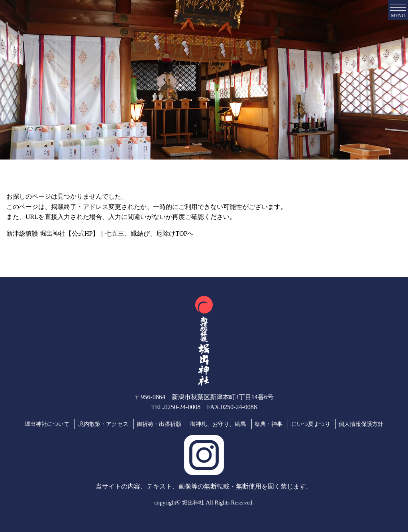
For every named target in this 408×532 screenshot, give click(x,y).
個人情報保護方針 (361, 424)
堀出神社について (47, 424)
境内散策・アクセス (103, 424)
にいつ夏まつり (311, 424)
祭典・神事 (269, 424)
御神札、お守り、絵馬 (218, 424)
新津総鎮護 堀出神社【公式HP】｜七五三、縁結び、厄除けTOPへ (100, 233)
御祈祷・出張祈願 (159, 424)
